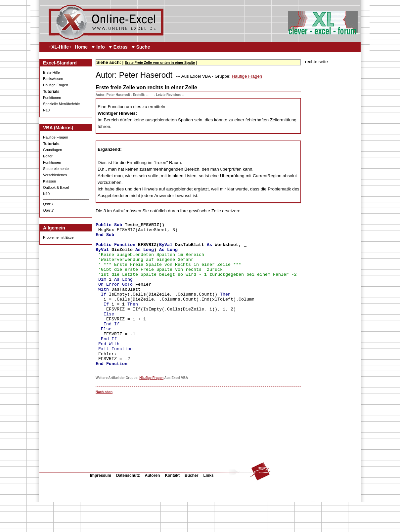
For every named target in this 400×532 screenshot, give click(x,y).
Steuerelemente (56, 169)
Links (208, 505)
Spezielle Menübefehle (61, 104)
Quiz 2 (48, 210)
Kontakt (172, 505)
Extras (121, 47)
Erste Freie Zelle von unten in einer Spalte (160, 62)
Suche (143, 47)
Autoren (152, 505)
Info (101, 47)
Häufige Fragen (56, 85)
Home (81, 47)
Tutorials (51, 92)
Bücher (191, 505)
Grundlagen (53, 150)
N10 (46, 110)
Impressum (101, 505)
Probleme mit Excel (59, 237)
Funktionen (52, 98)
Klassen (49, 181)
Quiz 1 (48, 204)
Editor (48, 156)
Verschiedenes (55, 175)
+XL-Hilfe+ (60, 47)
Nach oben (104, 422)
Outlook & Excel (56, 187)
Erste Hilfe (51, 72)
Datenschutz (128, 505)
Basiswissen (53, 79)
